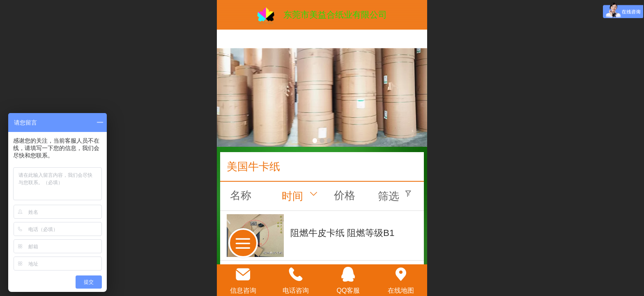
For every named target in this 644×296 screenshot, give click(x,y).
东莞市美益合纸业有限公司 (335, 15)
